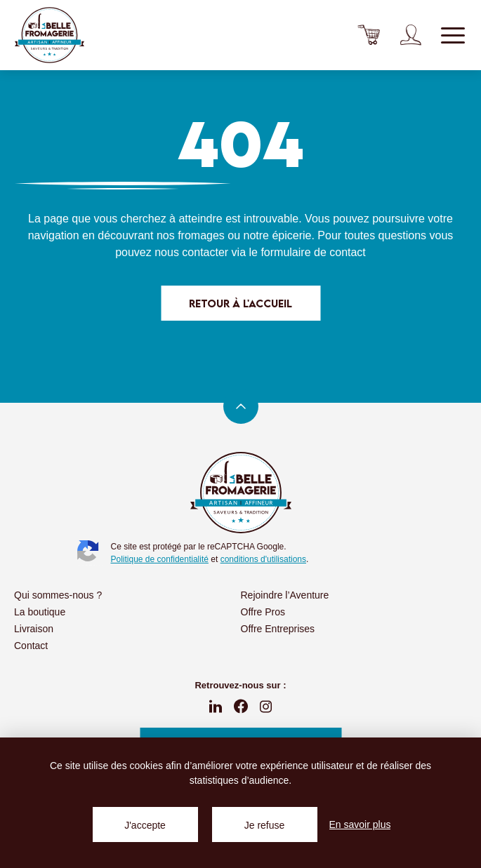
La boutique (40, 612)
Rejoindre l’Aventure (285, 595)
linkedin (216, 707)
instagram (266, 707)
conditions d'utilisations (263, 559)
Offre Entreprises (278, 629)
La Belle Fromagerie (49, 35)
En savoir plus (360, 824)
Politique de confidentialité (160, 559)
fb (241, 707)
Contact (31, 646)
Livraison (34, 629)
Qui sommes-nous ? (58, 595)
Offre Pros (263, 612)
